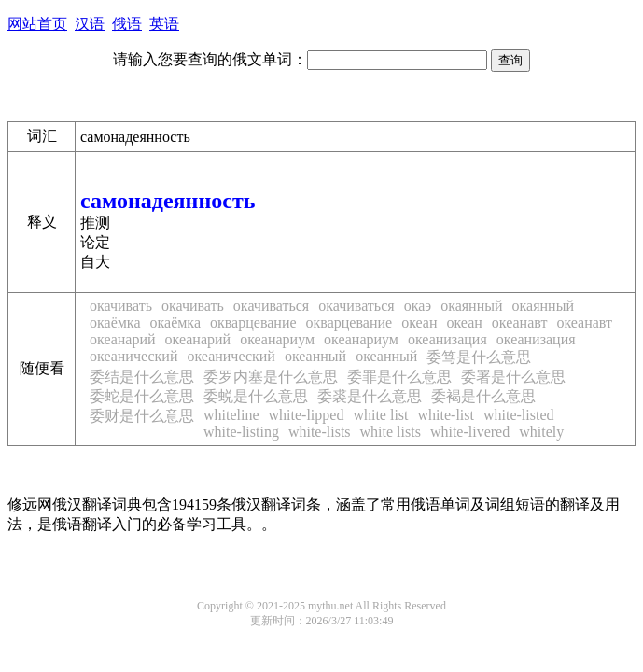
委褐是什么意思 (483, 396)
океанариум (277, 339)
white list (380, 415)
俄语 (127, 24)
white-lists (320, 432)
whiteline (231, 415)
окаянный (471, 306)
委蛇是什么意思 (142, 396)
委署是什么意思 (513, 377)
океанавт (520, 322)
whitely (541, 432)
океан (419, 322)
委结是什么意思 (142, 377)
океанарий (123, 339)
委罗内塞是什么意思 (271, 377)
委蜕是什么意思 (256, 396)
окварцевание (253, 322)
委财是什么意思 (142, 416)
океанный (315, 356)
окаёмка (115, 322)
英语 (164, 24)
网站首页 (37, 24)
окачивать (121, 306)
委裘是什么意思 (370, 396)
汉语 (90, 24)
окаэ (418, 306)
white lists (391, 432)
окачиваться (271, 306)
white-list (446, 415)
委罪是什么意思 (399, 377)
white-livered (470, 432)
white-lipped (307, 415)
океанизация (447, 339)
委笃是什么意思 (479, 357)
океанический (133, 356)
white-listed (519, 415)
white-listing (241, 432)
